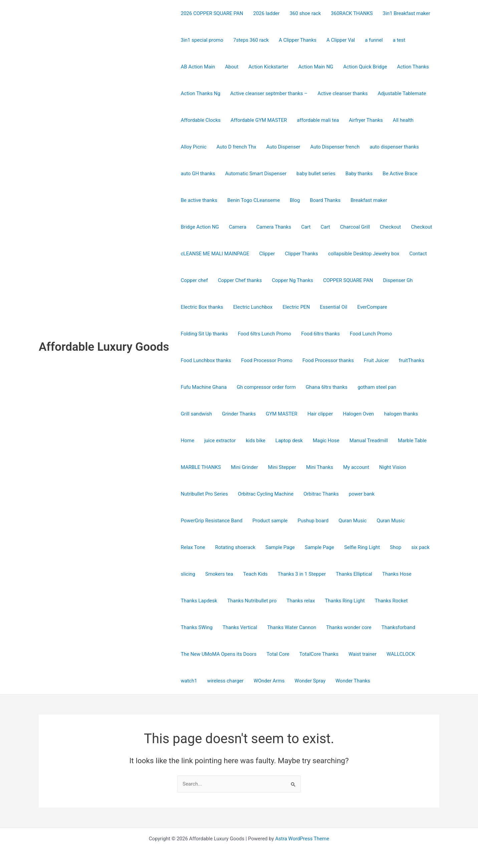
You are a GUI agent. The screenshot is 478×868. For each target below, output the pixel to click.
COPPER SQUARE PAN (348, 280)
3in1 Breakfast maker (407, 13)
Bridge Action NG (200, 227)
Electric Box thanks (202, 307)
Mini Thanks (320, 467)
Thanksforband (398, 627)
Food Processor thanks (328, 360)
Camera (238, 227)
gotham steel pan (377, 387)
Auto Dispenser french (335, 147)
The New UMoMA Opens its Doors (219, 654)
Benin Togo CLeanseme (254, 200)
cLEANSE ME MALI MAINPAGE (215, 254)
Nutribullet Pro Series (204, 494)
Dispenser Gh (398, 280)
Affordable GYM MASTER (259, 120)
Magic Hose (326, 441)
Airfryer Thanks (366, 120)
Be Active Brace (400, 174)
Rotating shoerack (235, 547)
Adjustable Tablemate (402, 93)
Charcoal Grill (355, 227)
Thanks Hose (397, 574)
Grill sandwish (197, 414)
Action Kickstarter (268, 67)
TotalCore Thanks (319, 654)
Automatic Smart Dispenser (256, 174)
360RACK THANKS (352, 13)
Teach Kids (255, 574)
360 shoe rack (305, 13)
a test (399, 40)
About (232, 67)
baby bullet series (316, 174)
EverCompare (372, 307)
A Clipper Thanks (298, 40)
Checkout (390, 227)
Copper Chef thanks (240, 280)
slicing (188, 574)
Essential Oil (333, 307)
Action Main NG (316, 67)
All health (403, 120)
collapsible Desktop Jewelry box (364, 254)
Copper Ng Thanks (293, 280)
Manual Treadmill (369, 441)
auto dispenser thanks (394, 147)
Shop (396, 547)
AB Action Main (198, 67)
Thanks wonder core (349, 627)
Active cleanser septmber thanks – (269, 93)
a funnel (374, 40)
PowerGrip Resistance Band (212, 521)
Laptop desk (289, 441)
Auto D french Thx (236, 147)
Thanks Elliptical (354, 574)
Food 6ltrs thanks (320, 334)
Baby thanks (359, 174)
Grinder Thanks (239, 414)
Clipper (267, 254)
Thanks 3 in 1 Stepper (302, 574)
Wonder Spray (310, 681)
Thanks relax (301, 601)
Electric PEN (296, 307)
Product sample (270, 521)
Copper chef (194, 280)
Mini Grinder (245, 467)
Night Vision (393, 467)
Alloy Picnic (194, 147)
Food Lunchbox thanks (206, 360)
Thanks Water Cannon (292, 627)
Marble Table (412, 441)
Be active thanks (199, 200)
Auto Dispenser (283, 147)
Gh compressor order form (266, 387)
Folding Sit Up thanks (204, 334)
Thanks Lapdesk (199, 601)
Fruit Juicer (376, 360)
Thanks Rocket (391, 601)
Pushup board (313, 521)
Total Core (278, 654)
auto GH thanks (198, 174)
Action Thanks (413, 67)
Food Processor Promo (267, 360)
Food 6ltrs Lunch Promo (264, 334)
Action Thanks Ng (201, 93)
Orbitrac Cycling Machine (266, 494)
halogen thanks (401, 414)
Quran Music (352, 521)
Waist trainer (363, 654)
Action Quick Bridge (365, 67)
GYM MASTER (282, 414)
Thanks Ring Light (345, 601)
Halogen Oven (358, 414)
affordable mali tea (318, 120)
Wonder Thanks (353, 681)
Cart (306, 227)
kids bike (256, 441)
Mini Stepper (282, 467)
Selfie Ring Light (362, 547)
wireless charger (225, 681)
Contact (418, 254)
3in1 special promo (202, 40)
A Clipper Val (341, 40)
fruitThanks (412, 360)
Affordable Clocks (201, 120)
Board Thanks (325, 200)
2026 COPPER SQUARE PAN (212, 13)
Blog (295, 200)
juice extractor (220, 441)
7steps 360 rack (251, 40)
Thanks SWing (197, 627)
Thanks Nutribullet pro (252, 601)
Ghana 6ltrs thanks (327, 387)
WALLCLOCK (401, 654)
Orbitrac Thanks (321, 494)
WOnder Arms (269, 681)
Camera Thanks (274, 227)
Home (188, 441)
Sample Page (280, 547)
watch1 (189, 681)
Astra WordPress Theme (302, 839)
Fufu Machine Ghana (204, 387)
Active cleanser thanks (342, 93)
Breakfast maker (369, 200)
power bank (362, 494)
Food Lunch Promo (371, 334)
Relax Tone (193, 547)
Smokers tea (219, 574)
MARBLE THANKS (201, 467)
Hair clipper (320, 414)
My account (356, 467)
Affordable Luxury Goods (104, 347)
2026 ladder (266, 13)
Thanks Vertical (240, 627)
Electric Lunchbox (253, 307)
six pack (420, 547)
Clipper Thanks (301, 254)
